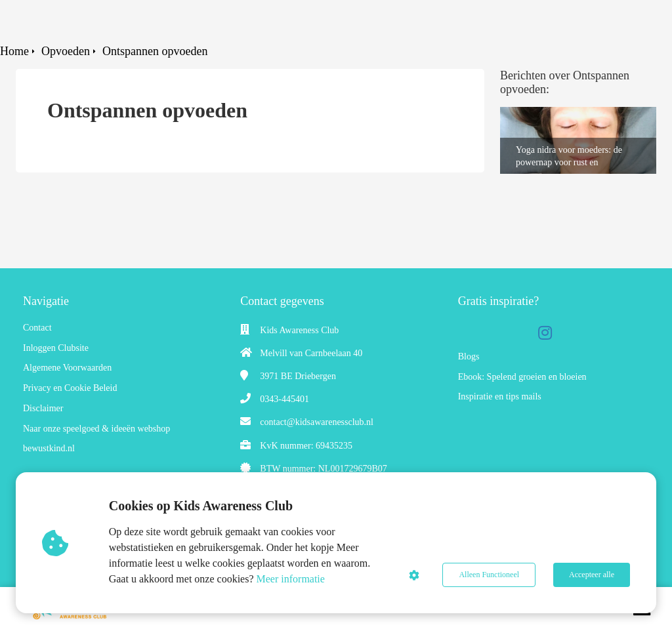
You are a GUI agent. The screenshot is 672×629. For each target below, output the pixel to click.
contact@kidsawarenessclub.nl (317, 422)
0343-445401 (284, 399)
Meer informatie (291, 579)
